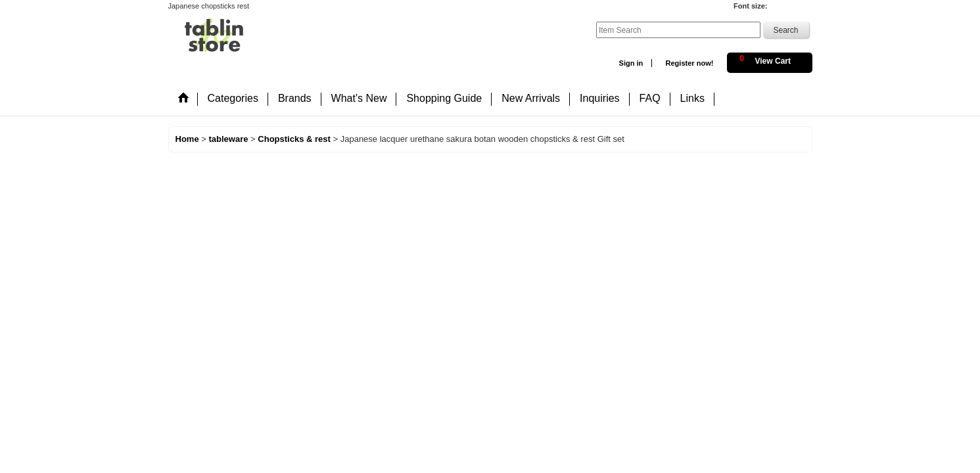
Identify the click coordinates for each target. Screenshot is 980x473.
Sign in (631, 63)
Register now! (689, 63)
